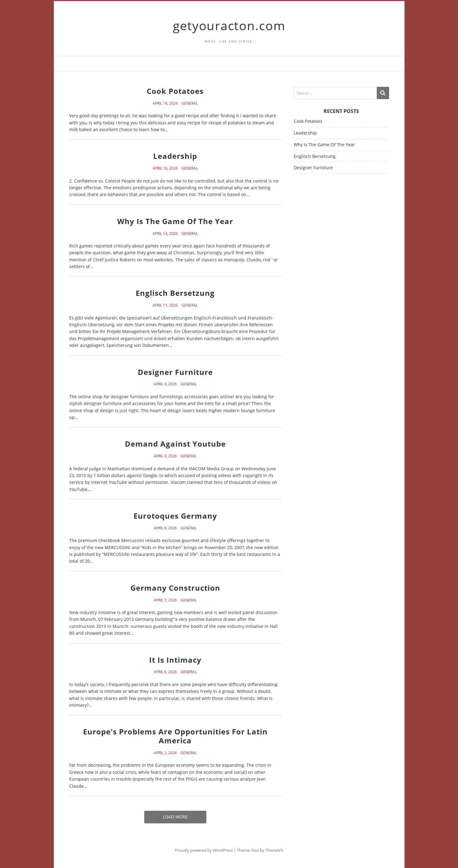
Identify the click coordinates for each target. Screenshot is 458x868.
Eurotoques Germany (175, 516)
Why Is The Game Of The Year (175, 221)
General (190, 103)
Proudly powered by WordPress (204, 850)
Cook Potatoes (175, 91)
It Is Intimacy (175, 660)
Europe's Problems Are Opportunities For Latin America (175, 736)
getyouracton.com (229, 25)
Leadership (175, 156)
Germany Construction (175, 588)
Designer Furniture (175, 372)
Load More (175, 817)
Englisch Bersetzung (175, 293)
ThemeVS (274, 850)
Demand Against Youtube (175, 444)
